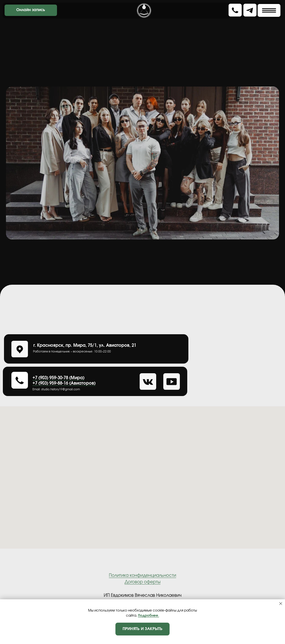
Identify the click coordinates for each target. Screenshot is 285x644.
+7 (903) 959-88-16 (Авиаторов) (64, 383)
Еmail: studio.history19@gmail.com (56, 389)
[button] (235, 10)
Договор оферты (142, 582)
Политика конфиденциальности (142, 576)
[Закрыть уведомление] (281, 604)
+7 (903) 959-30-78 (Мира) (58, 378)
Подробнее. (148, 616)
